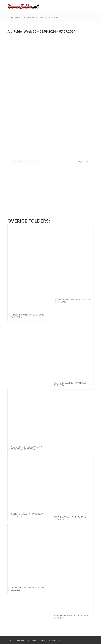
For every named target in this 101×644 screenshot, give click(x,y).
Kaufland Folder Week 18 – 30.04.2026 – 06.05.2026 (72, 301)
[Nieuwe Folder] (42, 6)
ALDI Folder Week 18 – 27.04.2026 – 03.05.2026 (71, 384)
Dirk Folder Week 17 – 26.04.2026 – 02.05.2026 (70, 518)
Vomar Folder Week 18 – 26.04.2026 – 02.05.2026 (72, 617)
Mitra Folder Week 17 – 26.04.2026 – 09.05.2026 (28, 316)
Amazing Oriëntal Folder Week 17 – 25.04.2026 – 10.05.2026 (27, 448)
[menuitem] (10, 640)
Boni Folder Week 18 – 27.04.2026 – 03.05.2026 (28, 515)
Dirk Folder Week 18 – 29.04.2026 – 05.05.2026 (28, 589)
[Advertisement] (34, 56)
